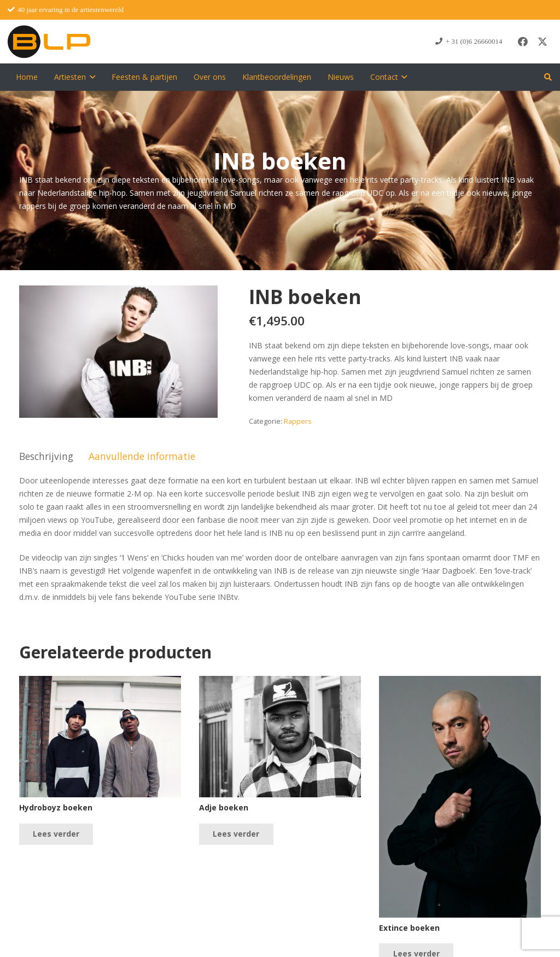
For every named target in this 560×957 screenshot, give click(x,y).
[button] (91, 77)
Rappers (298, 421)
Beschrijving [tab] (46, 456)
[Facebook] (523, 42)
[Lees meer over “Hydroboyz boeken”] (56, 834)
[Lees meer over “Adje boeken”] (236, 834)
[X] (542, 42)
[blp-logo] (49, 42)
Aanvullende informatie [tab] (142, 456)
